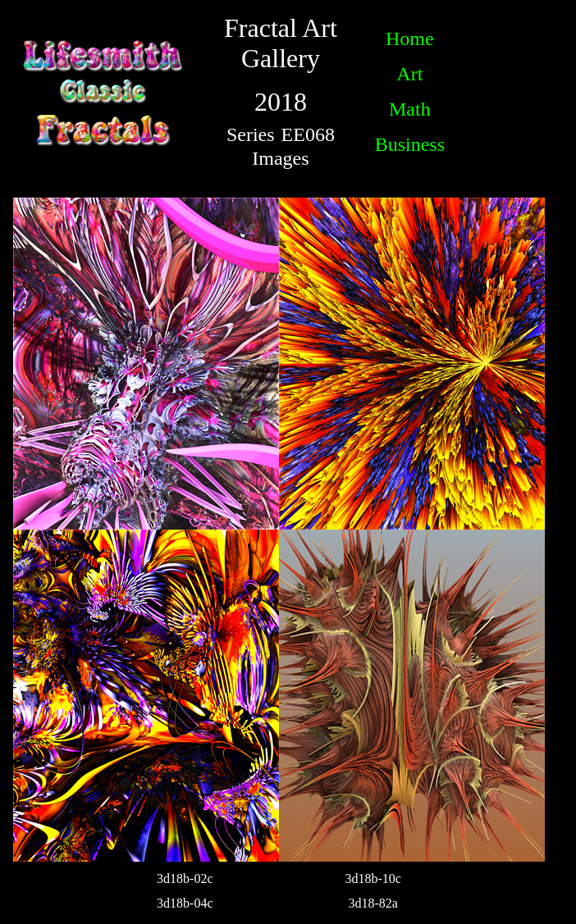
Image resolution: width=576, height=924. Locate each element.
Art (409, 74)
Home (410, 39)
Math (410, 109)
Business (410, 144)
